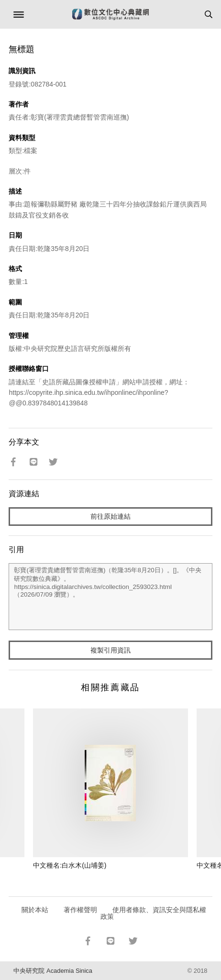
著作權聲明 (80, 910)
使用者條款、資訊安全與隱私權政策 (153, 913)
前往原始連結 (110, 516)
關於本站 (35, 910)
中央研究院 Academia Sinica (53, 971)
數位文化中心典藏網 (110, 14)
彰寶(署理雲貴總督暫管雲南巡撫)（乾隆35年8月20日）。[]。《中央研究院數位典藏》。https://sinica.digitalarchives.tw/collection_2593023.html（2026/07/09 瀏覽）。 (110, 597)
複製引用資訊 (110, 650)
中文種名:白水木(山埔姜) (70, 865)
